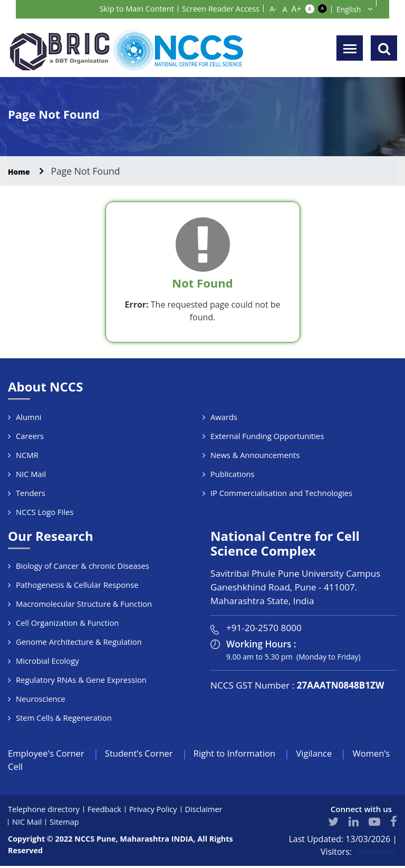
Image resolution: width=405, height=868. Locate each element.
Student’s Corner (149, 754)
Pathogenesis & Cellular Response (78, 585)
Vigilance (336, 754)
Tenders (31, 493)
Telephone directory (45, 811)
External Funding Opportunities (268, 436)
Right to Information (251, 754)
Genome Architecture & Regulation (80, 642)
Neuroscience (41, 699)
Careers (30, 436)
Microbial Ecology (48, 661)
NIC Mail (31, 474)
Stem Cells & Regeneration (65, 718)
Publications (233, 474)
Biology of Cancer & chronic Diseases (84, 566)
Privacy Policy (158, 811)
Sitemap (66, 824)
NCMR (27, 455)
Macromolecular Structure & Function (85, 604)
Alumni (29, 417)
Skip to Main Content (126, 8)
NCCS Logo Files (45, 512)
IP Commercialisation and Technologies (283, 493)
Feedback (108, 811)
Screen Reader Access (217, 8)
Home (22, 171)
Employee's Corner (50, 754)
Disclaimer (210, 811)
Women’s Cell (37, 768)
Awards (224, 417)
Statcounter (374, 854)
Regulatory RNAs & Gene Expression (82, 680)
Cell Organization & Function (68, 623)
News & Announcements (256, 455)
